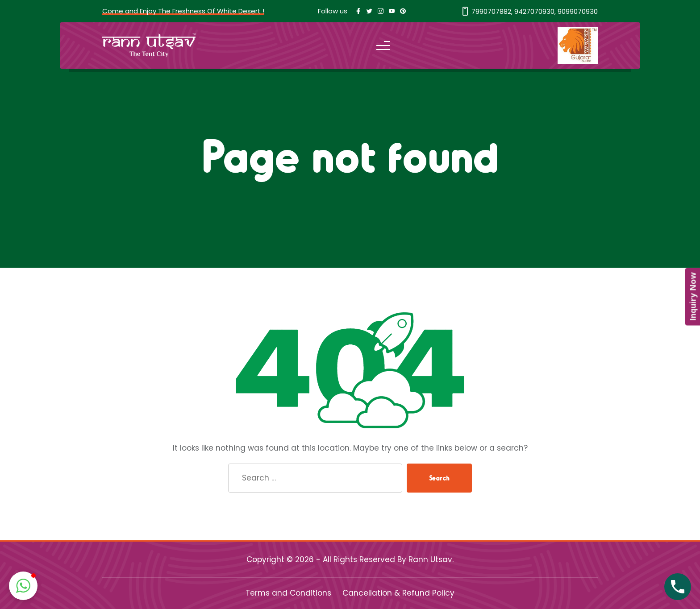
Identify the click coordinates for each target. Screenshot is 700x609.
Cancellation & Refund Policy (398, 593)
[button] (23, 586)
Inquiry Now (692, 297)
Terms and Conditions (288, 593)
